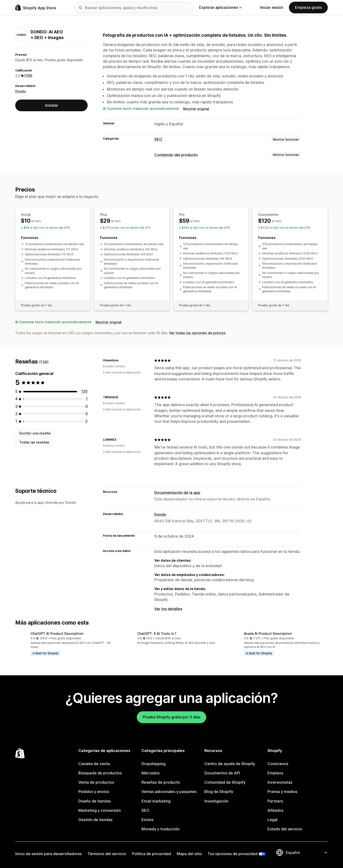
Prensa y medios (282, 792)
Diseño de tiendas (95, 801)
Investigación (216, 801)
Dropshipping (154, 764)
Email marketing (156, 801)
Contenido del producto (176, 155)
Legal (272, 820)
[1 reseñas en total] (87, 399)
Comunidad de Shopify (225, 782)
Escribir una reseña (35, 433)
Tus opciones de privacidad (233, 854)
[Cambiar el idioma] (306, 853)
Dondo (21, 91)
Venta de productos (96, 782)
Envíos (147, 820)
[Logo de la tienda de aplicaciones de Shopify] (36, 8)
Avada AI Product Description (268, 633)
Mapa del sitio (189, 854)
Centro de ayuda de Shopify (230, 764)
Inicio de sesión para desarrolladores (48, 854)
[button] (65, 644)
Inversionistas (280, 782)
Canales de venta (94, 764)
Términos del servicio (107, 854)
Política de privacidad (151, 854)
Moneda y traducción (161, 829)
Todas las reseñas (34, 442)
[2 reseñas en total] (86, 421)
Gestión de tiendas (95, 820)
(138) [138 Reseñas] (28, 76)
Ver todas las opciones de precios (197, 333)
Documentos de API (222, 773)
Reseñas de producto (161, 782)
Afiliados (275, 810)
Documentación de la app (177, 493)
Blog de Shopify (219, 792)
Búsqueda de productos (100, 773)
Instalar (52, 105)
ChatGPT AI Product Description (57, 633)
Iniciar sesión (272, 7)
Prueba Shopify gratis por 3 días (171, 717)
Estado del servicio (285, 829)
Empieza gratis (308, 7)
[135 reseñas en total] (84, 391)
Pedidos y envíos (94, 792)
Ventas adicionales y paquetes (169, 792)
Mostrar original (196, 109)
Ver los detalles (168, 609)
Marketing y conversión (100, 810)
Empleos (275, 773)
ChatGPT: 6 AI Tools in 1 (157, 633)
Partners (275, 801)
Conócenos (278, 764)
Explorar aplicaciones (220, 7)
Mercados (151, 773)
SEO (158, 139)
